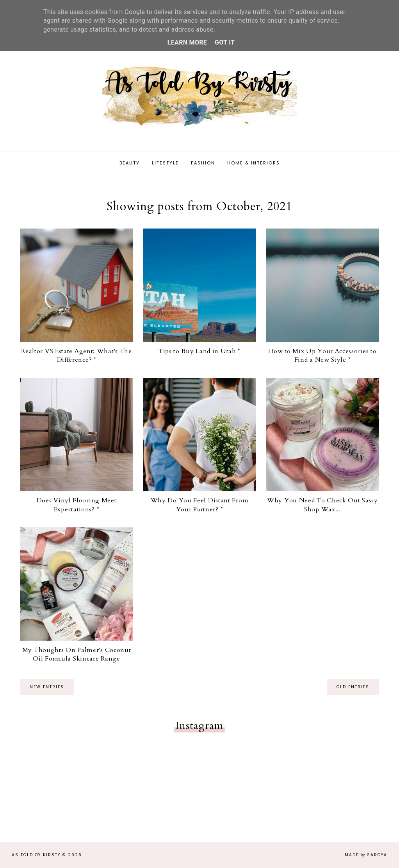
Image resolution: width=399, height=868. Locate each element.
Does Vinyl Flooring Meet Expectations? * (77, 505)
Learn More (187, 42)
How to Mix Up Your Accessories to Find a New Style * (322, 355)
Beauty (130, 163)
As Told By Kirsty (36, 855)
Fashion (203, 163)
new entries (47, 687)
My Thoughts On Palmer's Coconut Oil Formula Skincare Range (77, 654)
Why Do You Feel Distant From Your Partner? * (200, 505)
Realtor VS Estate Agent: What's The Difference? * (77, 355)
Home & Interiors (254, 163)
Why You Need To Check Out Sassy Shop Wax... (322, 505)
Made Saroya (366, 855)
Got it (225, 42)
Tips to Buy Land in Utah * (199, 351)
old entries (353, 687)
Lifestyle (165, 163)
